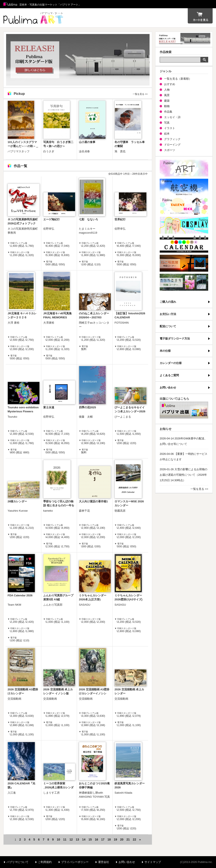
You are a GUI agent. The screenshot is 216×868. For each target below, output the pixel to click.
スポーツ (170, 150)
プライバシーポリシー (75, 862)
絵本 (167, 134)
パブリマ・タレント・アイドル (184, 206)
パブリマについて (18, 862)
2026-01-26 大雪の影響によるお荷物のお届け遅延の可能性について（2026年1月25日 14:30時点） (184, 475)
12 (71, 839)
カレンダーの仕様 (171, 363)
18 (109, 839)
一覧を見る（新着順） (178, 79)
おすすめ (170, 84)
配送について (168, 326)
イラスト (170, 128)
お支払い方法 (168, 314)
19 (116, 839)
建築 (167, 101)
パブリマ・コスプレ (184, 225)
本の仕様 (165, 351)
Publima (10, 4)
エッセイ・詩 (172, 117)
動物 (167, 106)
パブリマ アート (34, 18)
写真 (167, 123)
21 (128, 839)
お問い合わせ (168, 388)
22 (135, 839)
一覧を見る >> (140, 94)
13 (77, 839)
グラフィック (172, 139)
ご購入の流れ (168, 302)
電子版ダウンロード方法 (175, 339)
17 (103, 839)
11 (65, 839)
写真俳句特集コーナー (184, 282)
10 (58, 839)
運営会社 (104, 862)
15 (90, 839)
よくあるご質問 (169, 375)
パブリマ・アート (184, 168)
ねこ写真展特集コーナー (184, 263)
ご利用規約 (45, 862)
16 (96, 839)
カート (200, 16)
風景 (167, 95)
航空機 (184, 187)
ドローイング (172, 145)
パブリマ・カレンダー (184, 244)
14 (84, 839)
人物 (167, 90)
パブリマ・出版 (184, 410)
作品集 (168, 112)
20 (122, 839)
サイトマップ (153, 862)
